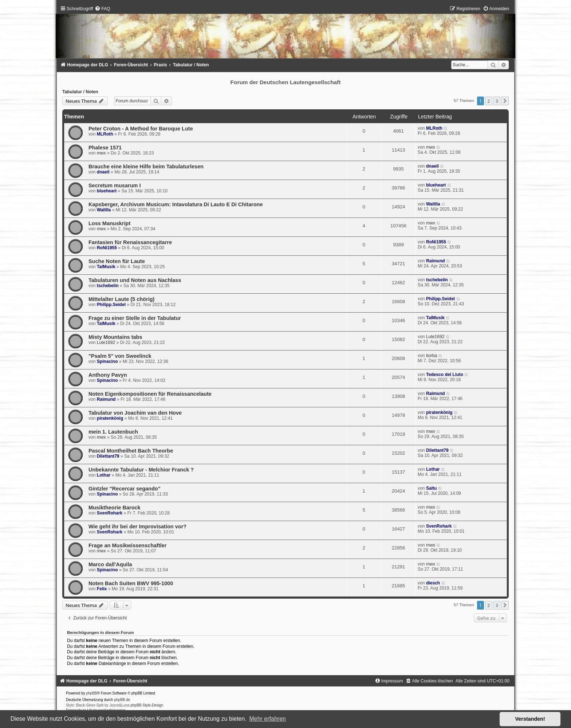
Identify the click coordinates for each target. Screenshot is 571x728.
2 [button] (489, 101)
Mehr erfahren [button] (267, 719)
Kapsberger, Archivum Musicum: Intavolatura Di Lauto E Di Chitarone (176, 204)
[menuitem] (102, 9)
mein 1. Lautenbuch (113, 432)
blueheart (107, 191)
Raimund (436, 261)
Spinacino (107, 361)
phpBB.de (122, 700)
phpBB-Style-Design (147, 705)
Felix (102, 589)
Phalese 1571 (105, 148)
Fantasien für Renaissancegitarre (130, 242)
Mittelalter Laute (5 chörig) (121, 299)
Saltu (432, 488)
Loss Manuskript (109, 223)
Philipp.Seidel (111, 305)
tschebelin (108, 286)
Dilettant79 (108, 456)
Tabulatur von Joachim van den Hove (135, 413)
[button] (505, 101)
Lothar (104, 475)
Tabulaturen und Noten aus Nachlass (135, 280)
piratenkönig (110, 418)
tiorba (432, 356)
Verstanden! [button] (530, 719)
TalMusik (106, 267)
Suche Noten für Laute (117, 261)
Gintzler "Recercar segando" (125, 489)
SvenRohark (110, 513)
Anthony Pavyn (108, 375)
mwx (101, 153)
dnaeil (103, 172)
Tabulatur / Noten (80, 92)
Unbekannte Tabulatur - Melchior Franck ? (141, 470)
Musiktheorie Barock (115, 508)
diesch (433, 583)
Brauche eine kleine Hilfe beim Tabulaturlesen (146, 167)
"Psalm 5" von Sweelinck (120, 356)
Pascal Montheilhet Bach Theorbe (131, 451)
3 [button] (497, 101)
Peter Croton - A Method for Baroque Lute (141, 129)
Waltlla (104, 210)
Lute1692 (106, 343)
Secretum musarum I (115, 185)
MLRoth (105, 134)
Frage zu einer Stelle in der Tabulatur (135, 318)
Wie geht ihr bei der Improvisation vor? (137, 527)
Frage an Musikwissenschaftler (128, 545)
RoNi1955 (107, 248)
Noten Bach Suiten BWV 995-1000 (131, 583)
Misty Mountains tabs (115, 337)
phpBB (92, 693)
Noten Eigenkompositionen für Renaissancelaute (150, 394)
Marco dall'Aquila (110, 564)
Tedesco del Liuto (445, 375)
